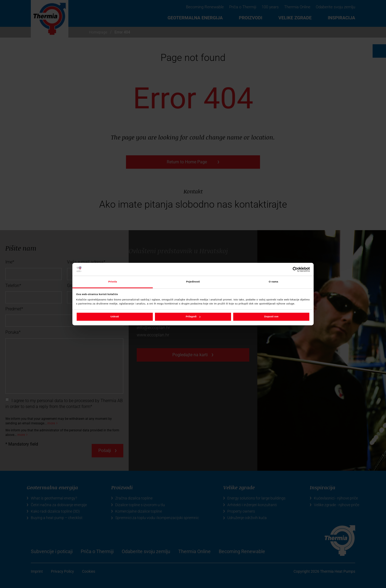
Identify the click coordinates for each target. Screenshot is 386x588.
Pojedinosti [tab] (193, 282)
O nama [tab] (274, 282)
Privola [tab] (113, 282)
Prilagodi (193, 317)
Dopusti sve (271, 317)
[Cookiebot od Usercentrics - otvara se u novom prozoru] (286, 269)
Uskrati (115, 317)
